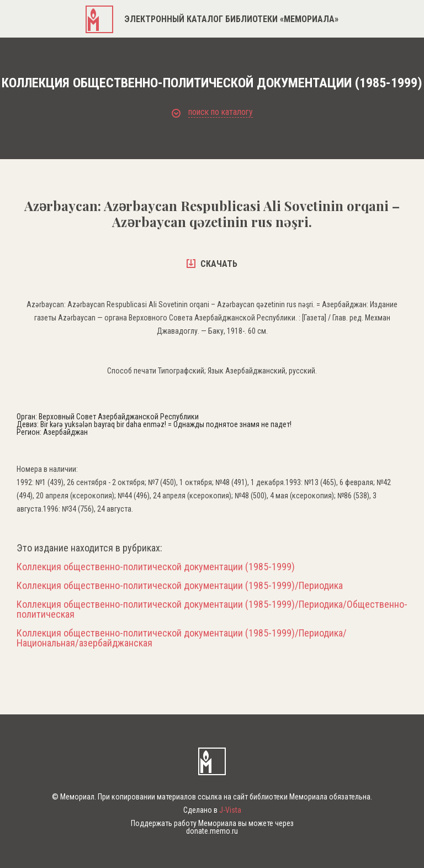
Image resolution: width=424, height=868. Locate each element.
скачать (212, 264)
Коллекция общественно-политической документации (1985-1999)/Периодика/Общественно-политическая (212, 609)
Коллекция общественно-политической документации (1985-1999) (156, 567)
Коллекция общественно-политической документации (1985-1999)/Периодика (180, 586)
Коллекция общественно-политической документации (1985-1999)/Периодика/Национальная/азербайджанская (182, 638)
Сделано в (212, 810)
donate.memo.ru (212, 831)
